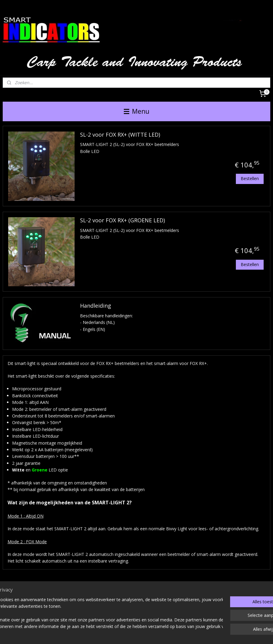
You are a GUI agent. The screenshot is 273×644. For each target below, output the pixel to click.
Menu (137, 111)
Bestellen (250, 178)
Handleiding (96, 306)
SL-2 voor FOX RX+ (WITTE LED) (120, 135)
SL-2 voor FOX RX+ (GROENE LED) (122, 220)
